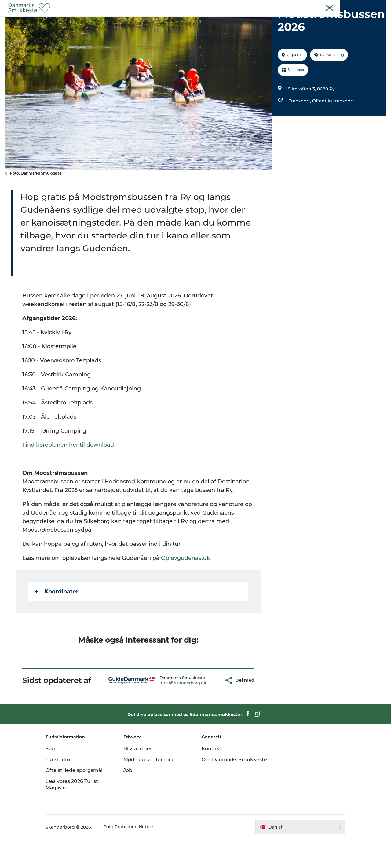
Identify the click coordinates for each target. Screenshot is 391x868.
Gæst (319, 6)
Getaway (219, 20)
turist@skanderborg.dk (169, 712)
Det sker (190, 20)
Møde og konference (152, 789)
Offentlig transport (333, 130)
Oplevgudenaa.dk (185, 587)
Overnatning (252, 20)
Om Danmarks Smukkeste (220, 792)
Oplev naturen (112, 20)
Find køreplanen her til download (68, 474)
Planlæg (286, 20)
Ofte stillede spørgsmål (80, 799)
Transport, (300, 130)
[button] (205, 709)
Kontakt (378, 6)
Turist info (64, 789)
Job (131, 799)
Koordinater (57, 621)
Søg (56, 778)
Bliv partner (141, 778)
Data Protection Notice (134, 856)
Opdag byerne (155, 20)
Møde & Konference (347, 6)
